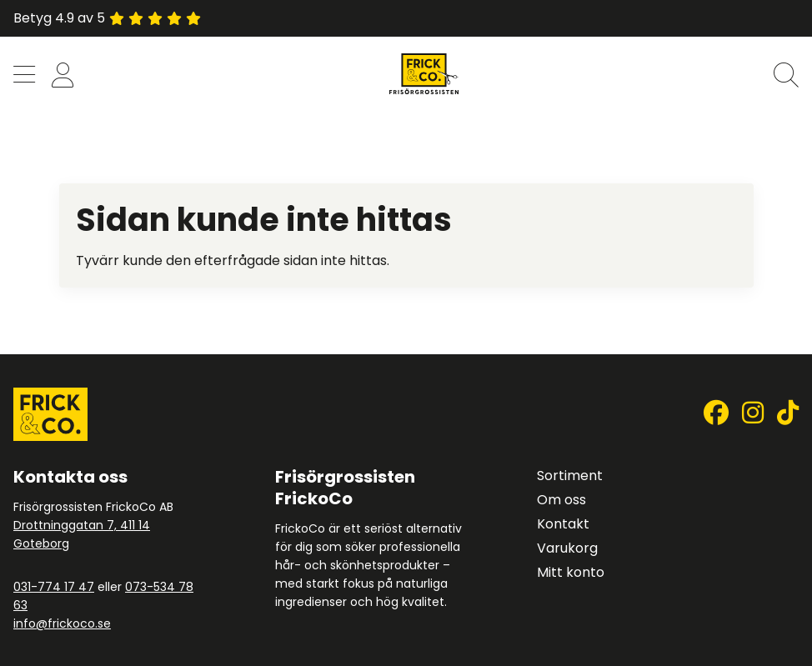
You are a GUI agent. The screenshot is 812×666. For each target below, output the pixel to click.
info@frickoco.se (62, 623)
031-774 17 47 (54, 587)
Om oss (561, 500)
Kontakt (563, 524)
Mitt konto (571, 572)
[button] (24, 76)
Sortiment (570, 476)
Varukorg (567, 548)
